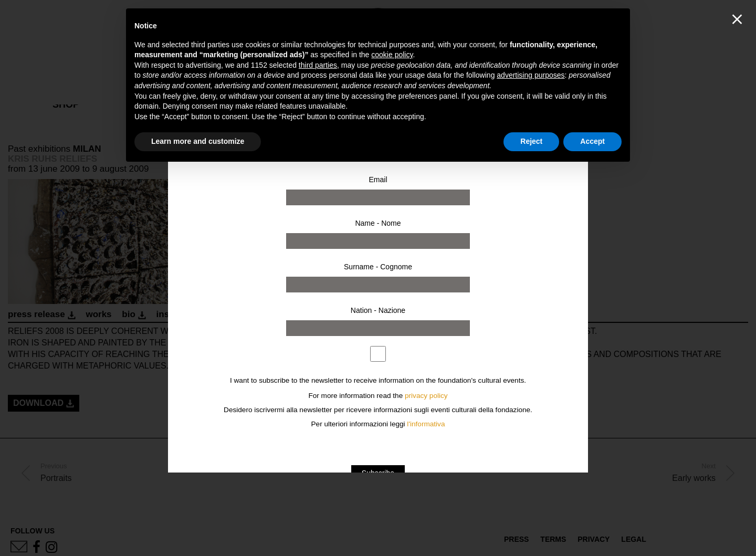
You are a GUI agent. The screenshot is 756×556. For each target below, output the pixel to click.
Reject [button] (531, 141)
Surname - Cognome (378, 267)
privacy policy (426, 396)
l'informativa (426, 424)
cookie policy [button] (392, 55)
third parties (318, 65)
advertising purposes (531, 75)
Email (378, 180)
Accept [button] (592, 141)
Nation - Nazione (378, 310)
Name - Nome (378, 223)
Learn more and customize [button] (198, 141)
